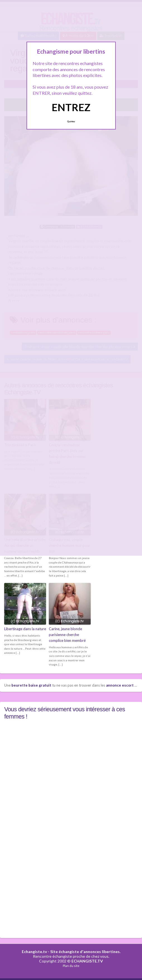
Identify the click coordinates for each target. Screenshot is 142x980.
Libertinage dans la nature (25, 629)
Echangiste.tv (34, 951)
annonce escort (120, 685)
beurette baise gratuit (31, 685)
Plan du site (71, 965)
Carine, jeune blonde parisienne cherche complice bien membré (67, 634)
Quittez (71, 121)
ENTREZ (71, 107)
